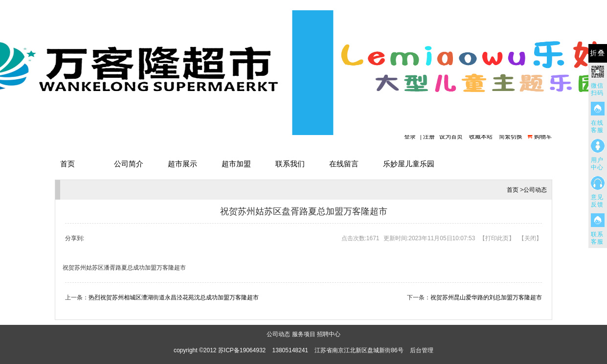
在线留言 (344, 164)
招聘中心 (329, 334)
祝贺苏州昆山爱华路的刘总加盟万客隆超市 (486, 297)
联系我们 (290, 164)
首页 (67, 164)
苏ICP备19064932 (242, 350)
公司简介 (129, 164)
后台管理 (422, 350)
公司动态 (535, 190)
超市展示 (182, 164)
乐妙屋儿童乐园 (409, 164)
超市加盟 (236, 164)
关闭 (530, 238)
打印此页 (497, 238)
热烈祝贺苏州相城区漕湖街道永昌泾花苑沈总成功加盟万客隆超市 (174, 297)
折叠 (598, 53)
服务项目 (304, 334)
